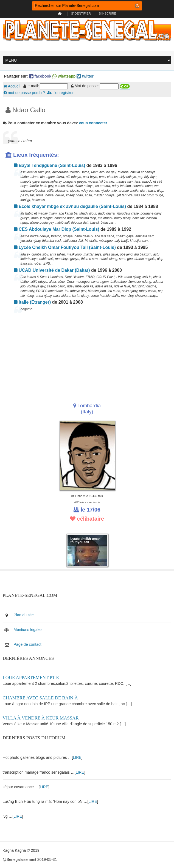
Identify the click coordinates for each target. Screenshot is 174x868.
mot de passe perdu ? (24, 93)
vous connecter (93, 123)
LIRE (77, 757)
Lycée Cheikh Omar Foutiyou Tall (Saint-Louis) (65, 247)
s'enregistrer (60, 93)
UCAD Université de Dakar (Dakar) (52, 270)
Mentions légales (28, 630)
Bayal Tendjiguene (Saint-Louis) (50, 165)
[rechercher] (85, 6)
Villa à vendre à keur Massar (41, 718)
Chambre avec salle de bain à (40, 698)
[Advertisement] (87, 356)
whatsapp (64, 76)
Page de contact (28, 644)
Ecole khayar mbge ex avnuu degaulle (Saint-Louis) (70, 206)
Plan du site (24, 615)
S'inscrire (107, 13)
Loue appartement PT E (31, 678)
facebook (40, 76)
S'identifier (81, 13)
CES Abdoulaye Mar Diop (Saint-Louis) (57, 229)
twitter (85, 76)
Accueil (12, 86)
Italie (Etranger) (32, 302)
